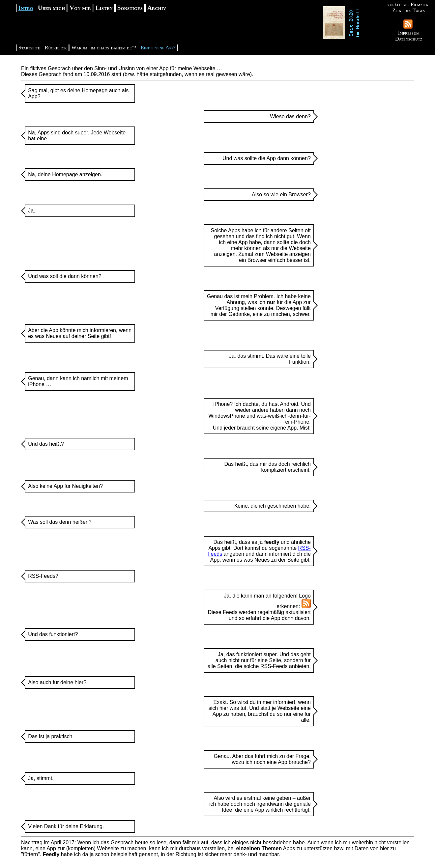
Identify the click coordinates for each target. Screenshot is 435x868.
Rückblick (56, 48)
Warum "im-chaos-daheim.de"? (104, 48)
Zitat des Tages (409, 10)
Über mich (51, 8)
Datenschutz (409, 39)
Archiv (157, 8)
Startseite (29, 48)
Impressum (409, 33)
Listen (104, 8)
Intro (26, 8)
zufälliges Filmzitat (409, 4)
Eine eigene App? (158, 48)
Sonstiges (130, 8)
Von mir (80, 8)
